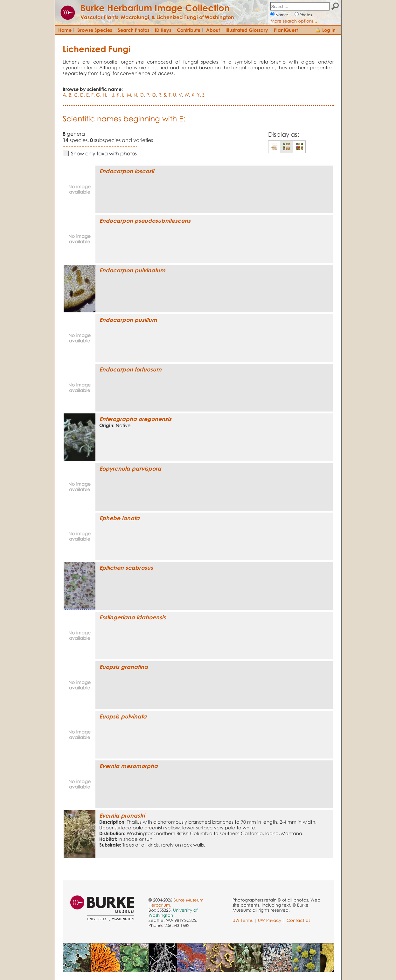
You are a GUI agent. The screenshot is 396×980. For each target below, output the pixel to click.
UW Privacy (270, 920)
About (213, 30)
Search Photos (133, 30)
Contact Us (298, 920)
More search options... (294, 21)
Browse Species (95, 30)
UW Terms (243, 920)
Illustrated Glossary (247, 30)
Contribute (189, 30)
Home (65, 30)
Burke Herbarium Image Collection (155, 8)
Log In (329, 30)
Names (282, 15)
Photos (306, 15)
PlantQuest (286, 30)
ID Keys (163, 30)
